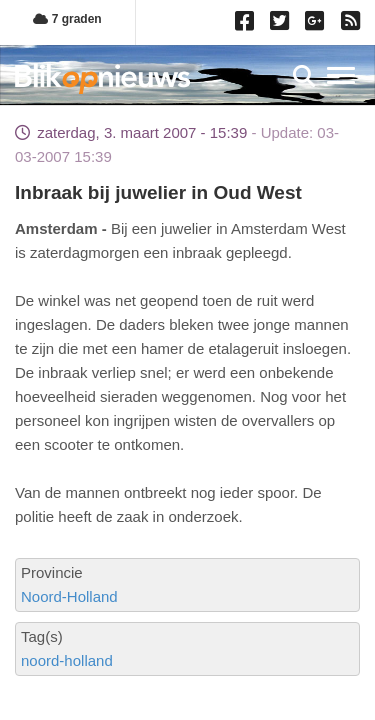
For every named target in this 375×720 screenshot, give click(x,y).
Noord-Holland (69, 596)
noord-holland (67, 660)
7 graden (67, 19)
